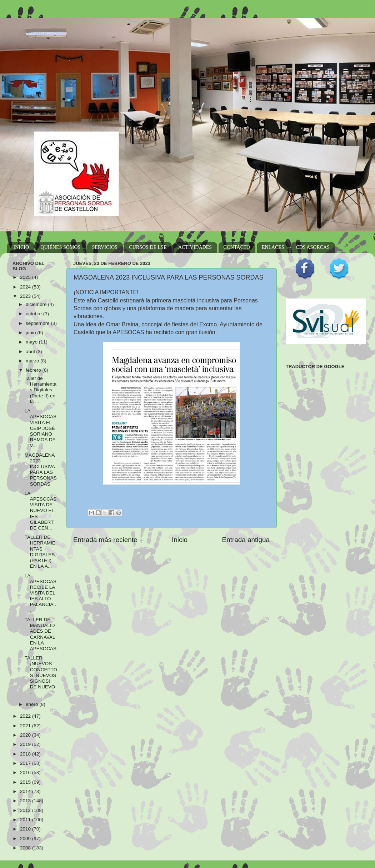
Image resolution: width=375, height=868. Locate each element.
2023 (26, 296)
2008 (26, 848)
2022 (26, 716)
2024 (26, 287)
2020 (26, 735)
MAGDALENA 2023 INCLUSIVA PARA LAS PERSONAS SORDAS (41, 470)
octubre (34, 314)
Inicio (180, 540)
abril (31, 352)
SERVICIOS (105, 247)
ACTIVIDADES (195, 247)
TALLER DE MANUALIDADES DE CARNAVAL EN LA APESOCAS (41, 634)
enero (32, 704)
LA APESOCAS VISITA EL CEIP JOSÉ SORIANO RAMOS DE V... (41, 428)
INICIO (21, 247)
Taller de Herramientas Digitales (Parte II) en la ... (41, 390)
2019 (26, 744)
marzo (33, 361)
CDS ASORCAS (313, 247)
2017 (26, 763)
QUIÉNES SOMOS (61, 247)
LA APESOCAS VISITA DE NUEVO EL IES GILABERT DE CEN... (41, 511)
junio (31, 333)
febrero (34, 370)
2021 (26, 726)
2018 (26, 754)
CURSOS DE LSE (148, 247)
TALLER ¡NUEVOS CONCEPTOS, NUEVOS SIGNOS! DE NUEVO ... (41, 675)
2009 (26, 839)
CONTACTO (237, 247)
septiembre (38, 323)
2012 (26, 810)
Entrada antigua (246, 540)
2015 (26, 782)
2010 (26, 829)
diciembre (37, 304)
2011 (26, 820)
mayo (32, 342)
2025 (26, 277)
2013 (26, 801)
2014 (26, 791)
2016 (26, 772)
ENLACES (273, 247)
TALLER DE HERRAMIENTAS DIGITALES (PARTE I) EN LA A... (40, 552)
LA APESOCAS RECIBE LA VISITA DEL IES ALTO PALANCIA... (41, 593)
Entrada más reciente (105, 540)
